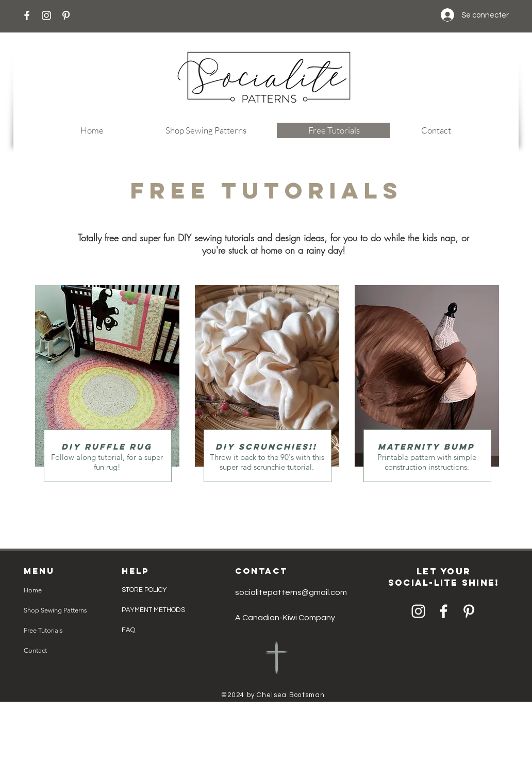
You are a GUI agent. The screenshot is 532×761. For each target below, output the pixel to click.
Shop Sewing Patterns (55, 610)
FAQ (128, 630)
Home (33, 590)
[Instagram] (46, 15)
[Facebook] (27, 15)
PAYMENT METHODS (153, 610)
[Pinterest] (66, 15)
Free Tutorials (43, 630)
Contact (35, 650)
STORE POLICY (145, 590)
